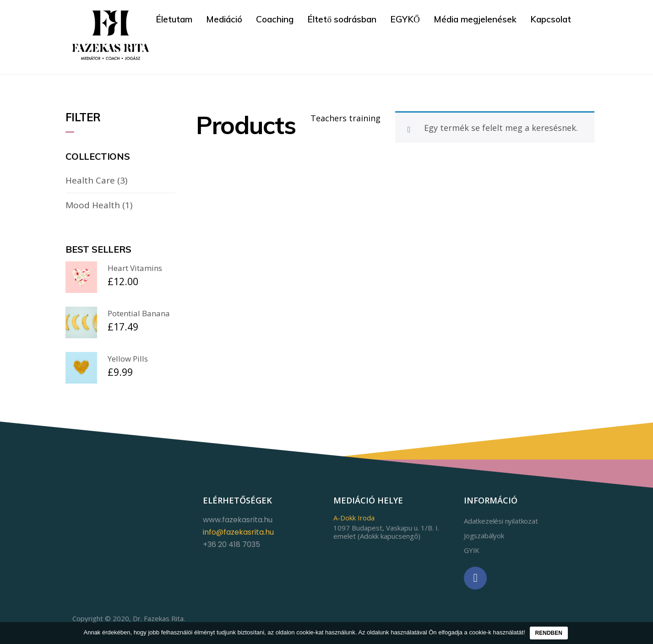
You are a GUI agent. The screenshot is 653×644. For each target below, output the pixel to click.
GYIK (472, 550)
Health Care (90, 180)
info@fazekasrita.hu (238, 532)
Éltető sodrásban (342, 19)
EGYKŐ (405, 19)
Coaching (275, 19)
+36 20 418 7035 (231, 544)
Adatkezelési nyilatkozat (501, 520)
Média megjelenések (475, 19)
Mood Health (93, 205)
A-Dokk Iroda (354, 517)
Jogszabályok (484, 535)
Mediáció (224, 19)
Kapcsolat (551, 19)
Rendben (549, 633)
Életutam (174, 19)
